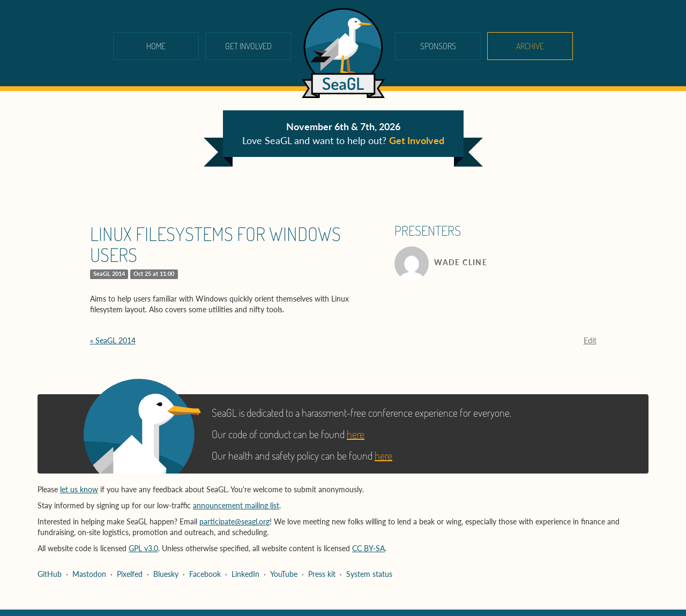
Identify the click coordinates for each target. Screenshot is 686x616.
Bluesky (166, 574)
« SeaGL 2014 (113, 340)
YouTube (284, 574)
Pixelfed (130, 574)
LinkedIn (245, 574)
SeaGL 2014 (109, 274)
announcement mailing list (236, 505)
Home (156, 46)
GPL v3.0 (143, 548)
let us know (79, 489)
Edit (590, 340)
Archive (530, 46)
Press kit (322, 574)
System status (369, 574)
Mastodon (89, 574)
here (356, 434)
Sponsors (438, 46)
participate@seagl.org (234, 521)
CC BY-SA (368, 548)
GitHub (50, 574)
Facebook (205, 574)
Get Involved (248, 46)
